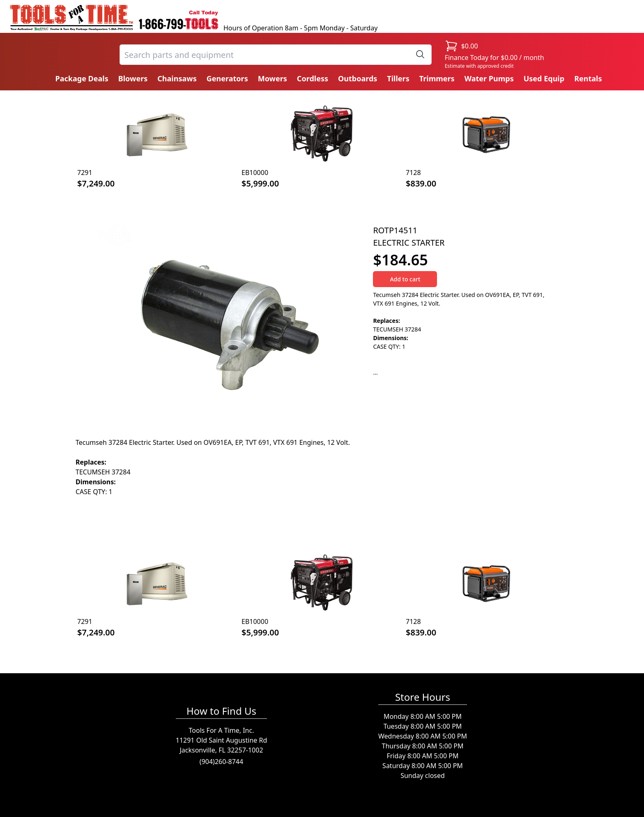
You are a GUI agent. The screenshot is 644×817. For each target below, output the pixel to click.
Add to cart (405, 279)
